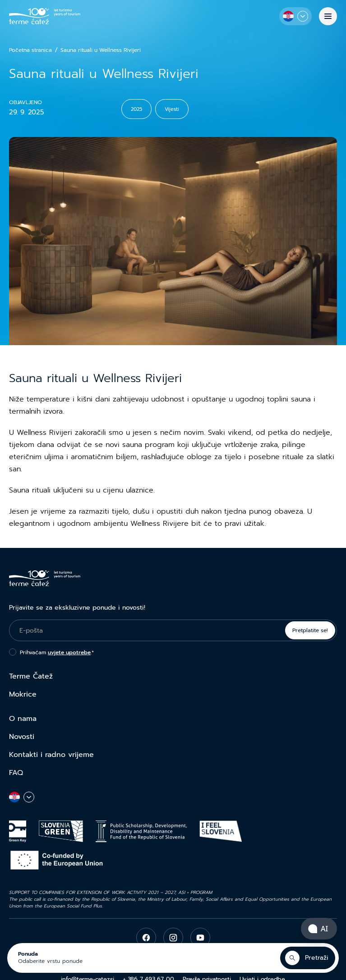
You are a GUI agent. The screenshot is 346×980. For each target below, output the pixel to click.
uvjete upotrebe (69, 652)
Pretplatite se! (310, 630)
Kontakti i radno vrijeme (51, 755)
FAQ (16, 773)
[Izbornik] (328, 16)
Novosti (22, 737)
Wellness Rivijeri (44, 433)
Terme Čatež (31, 676)
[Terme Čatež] (45, 16)
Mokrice (23, 694)
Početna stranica (30, 50)
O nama (23, 719)
